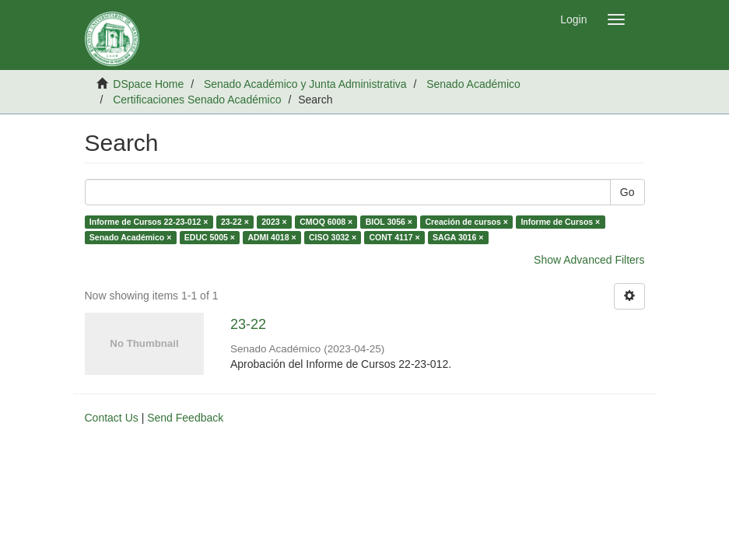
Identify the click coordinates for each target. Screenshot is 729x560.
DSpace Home (148, 84)
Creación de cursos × (466, 222)
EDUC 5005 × (210, 237)
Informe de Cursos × (560, 222)
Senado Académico (473, 84)
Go (627, 192)
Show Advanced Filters (589, 260)
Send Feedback (185, 418)
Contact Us (112, 418)
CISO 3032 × (333, 237)
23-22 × (235, 222)
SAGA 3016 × (458, 237)
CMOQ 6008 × (326, 222)
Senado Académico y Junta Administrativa (305, 84)
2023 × (274, 222)
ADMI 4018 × (272, 237)
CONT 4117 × (395, 237)
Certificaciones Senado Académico (197, 100)
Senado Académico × (131, 237)
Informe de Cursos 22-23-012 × (149, 222)
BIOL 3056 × (389, 222)
